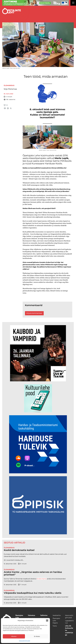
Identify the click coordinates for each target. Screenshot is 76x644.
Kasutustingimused (24, 641)
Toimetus (31, 615)
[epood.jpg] (38, 412)
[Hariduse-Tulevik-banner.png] (38, 473)
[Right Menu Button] (73, 3)
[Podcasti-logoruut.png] (38, 534)
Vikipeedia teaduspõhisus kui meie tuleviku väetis (33, 593)
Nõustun (14, 636)
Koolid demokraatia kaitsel (19, 550)
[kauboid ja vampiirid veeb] (38, 381)
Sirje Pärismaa (10, 89)
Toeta (55, 626)
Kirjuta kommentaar (34, 313)
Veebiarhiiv (57, 615)
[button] (47, 620)
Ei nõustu (37, 636)
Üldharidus (9, 85)
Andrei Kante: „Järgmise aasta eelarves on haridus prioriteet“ (33, 573)
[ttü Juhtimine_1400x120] (36, 5)
